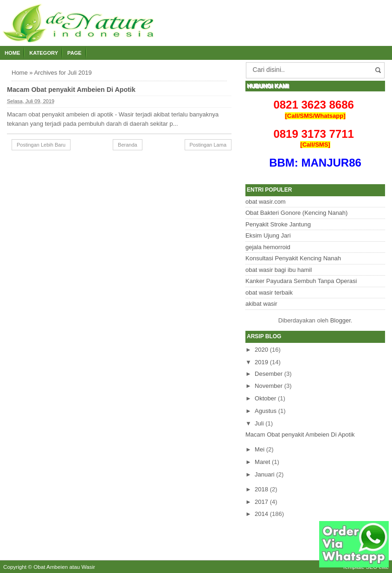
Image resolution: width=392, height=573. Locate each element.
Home (12, 53)
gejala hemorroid (268, 247)
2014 (261, 514)
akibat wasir (261, 304)
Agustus (266, 411)
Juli (259, 423)
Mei (260, 449)
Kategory (44, 53)
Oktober (265, 398)
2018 (261, 489)
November (269, 386)
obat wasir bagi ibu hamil (279, 270)
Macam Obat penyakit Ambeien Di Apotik (71, 90)
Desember (269, 374)
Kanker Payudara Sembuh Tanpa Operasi (301, 281)
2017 (261, 502)
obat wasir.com (266, 202)
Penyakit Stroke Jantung (278, 224)
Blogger (341, 320)
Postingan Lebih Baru (41, 145)
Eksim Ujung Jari (268, 235)
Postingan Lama (208, 145)
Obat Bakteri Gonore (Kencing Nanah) (296, 213)
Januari (265, 474)
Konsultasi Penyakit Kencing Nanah (293, 258)
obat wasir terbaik (269, 293)
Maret (262, 462)
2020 (261, 350)
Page (74, 53)
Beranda (128, 145)
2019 (261, 362)
